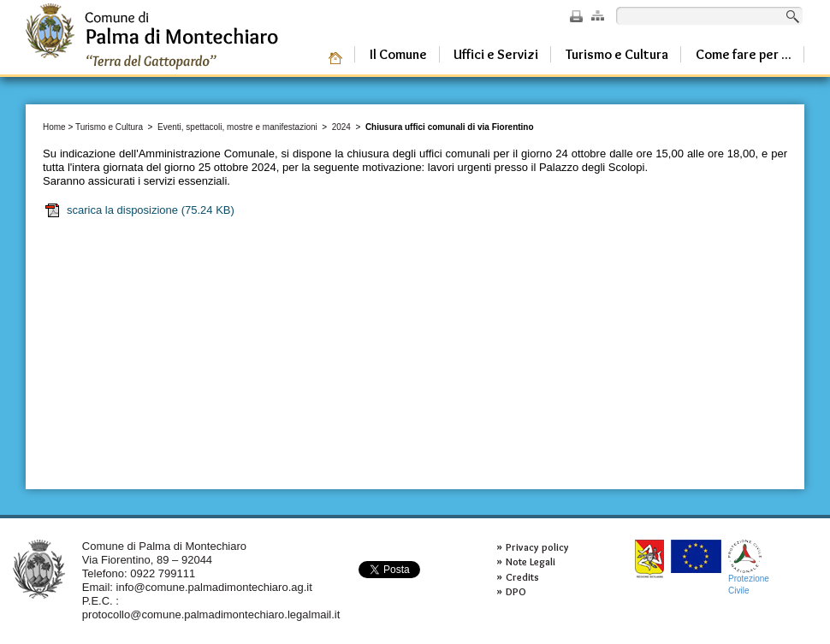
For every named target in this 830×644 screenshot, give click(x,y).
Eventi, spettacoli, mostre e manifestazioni (237, 127)
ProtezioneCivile (749, 567)
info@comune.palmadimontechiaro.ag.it (214, 587)
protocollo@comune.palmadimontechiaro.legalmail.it (211, 614)
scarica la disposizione (139, 210)
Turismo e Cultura (109, 127)
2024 (341, 127)
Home (54, 127)
